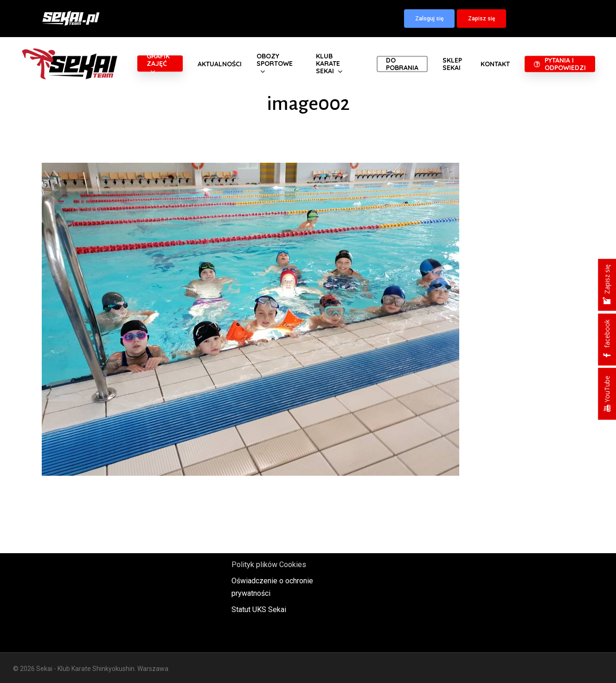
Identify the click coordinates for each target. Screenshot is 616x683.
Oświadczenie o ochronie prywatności (272, 587)
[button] (429, 19)
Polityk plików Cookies (269, 565)
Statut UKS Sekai (259, 610)
